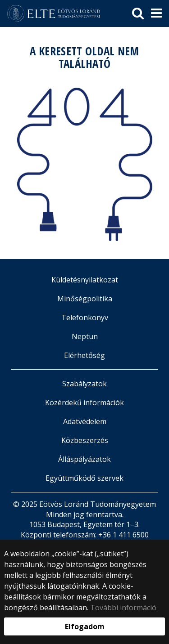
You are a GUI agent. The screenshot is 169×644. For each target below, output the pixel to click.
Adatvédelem (85, 421)
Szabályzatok (84, 384)
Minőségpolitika (85, 299)
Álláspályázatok (84, 459)
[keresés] (138, 13)
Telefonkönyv (85, 318)
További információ (123, 608)
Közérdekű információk (84, 402)
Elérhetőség (84, 355)
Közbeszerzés (85, 440)
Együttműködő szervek (84, 478)
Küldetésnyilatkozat (85, 280)
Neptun (85, 336)
